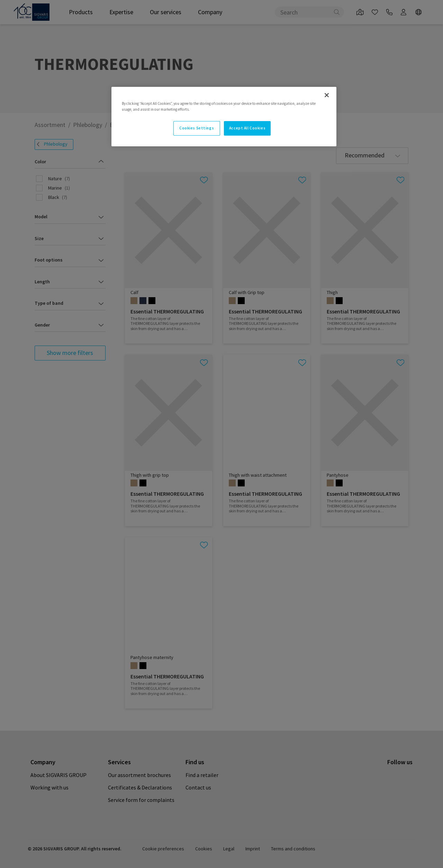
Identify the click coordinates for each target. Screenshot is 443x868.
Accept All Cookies (247, 128)
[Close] (327, 95)
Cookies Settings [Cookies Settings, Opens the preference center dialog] (197, 128)
